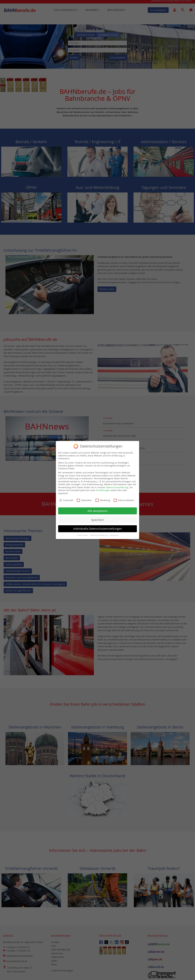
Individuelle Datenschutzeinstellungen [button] (98, 527)
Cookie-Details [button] (83, 534)
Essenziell (66, 499)
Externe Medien (124, 499)
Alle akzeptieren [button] (98, 510)
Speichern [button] (97, 519)
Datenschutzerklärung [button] (99, 534)
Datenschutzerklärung (117, 486)
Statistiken (84, 499)
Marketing (103, 499)
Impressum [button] (114, 534)
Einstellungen (103, 489)
